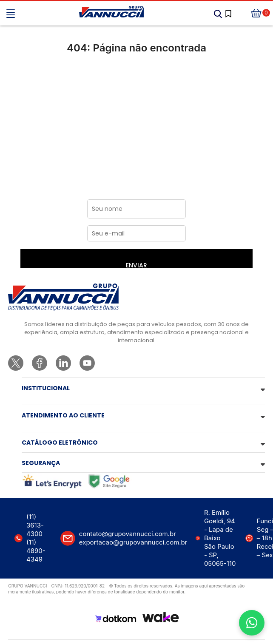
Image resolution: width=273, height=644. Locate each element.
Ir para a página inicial (137, 84)
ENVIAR (136, 264)
